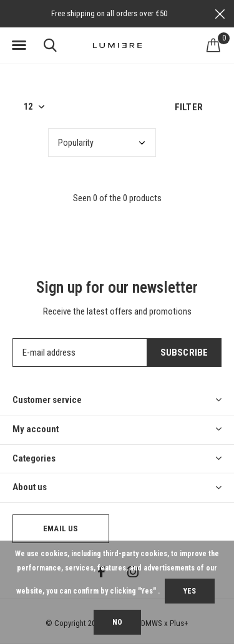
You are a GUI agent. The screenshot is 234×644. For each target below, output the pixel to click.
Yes (190, 591)
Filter (189, 107)
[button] (19, 45)
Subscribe (184, 353)
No (117, 622)
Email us (61, 528)
